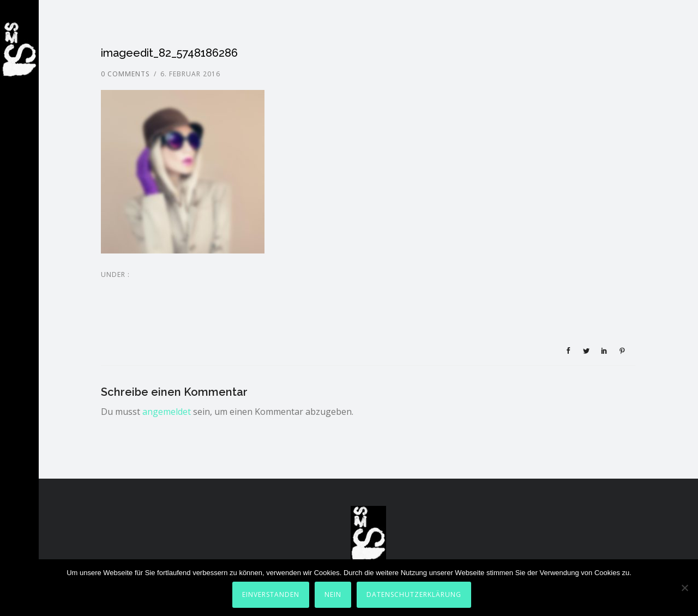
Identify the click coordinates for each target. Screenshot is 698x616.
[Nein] (684, 588)
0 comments (125, 74)
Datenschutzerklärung (414, 594)
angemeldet (167, 412)
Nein (333, 594)
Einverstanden (271, 594)
